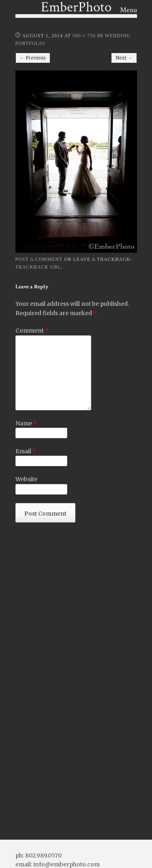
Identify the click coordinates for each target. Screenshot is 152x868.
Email (26, 451)
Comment (32, 331)
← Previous (33, 58)
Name (26, 423)
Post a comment (39, 259)
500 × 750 (84, 36)
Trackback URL (38, 267)
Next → (124, 58)
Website (26, 479)
